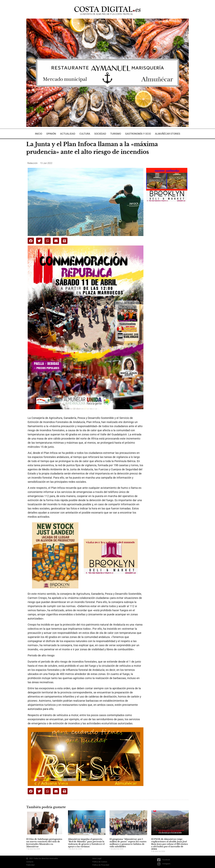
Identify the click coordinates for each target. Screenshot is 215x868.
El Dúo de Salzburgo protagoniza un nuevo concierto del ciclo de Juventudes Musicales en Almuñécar (44, 843)
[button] (31, 241)
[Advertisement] (167, 248)
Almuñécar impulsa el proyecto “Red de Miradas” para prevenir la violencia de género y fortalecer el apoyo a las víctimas (86, 843)
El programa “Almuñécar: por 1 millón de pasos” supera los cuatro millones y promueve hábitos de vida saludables (128, 843)
